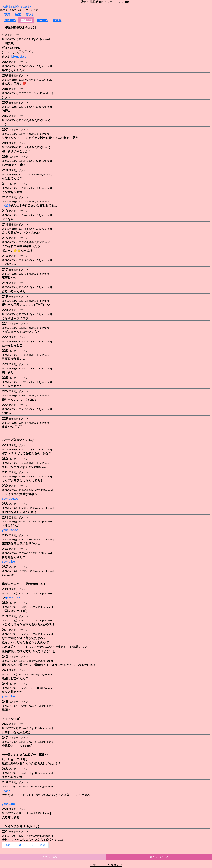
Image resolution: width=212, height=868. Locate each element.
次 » (31, 845)
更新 (7, 15)
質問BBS (10, 20)
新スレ (30, 15)
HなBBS (42, 20)
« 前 (19, 845)
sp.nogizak (13, 597)
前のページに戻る (159, 857)
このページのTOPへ (53, 857)
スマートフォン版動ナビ (106, 865)
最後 (43, 845)
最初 (8, 845)
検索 (18, 15)
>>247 (6, 790)
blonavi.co (19, 56)
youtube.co (10, 498)
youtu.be (8, 561)
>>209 (6, 205)
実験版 (57, 20)
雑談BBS (26, 20)
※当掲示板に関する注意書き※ (18, 6)
